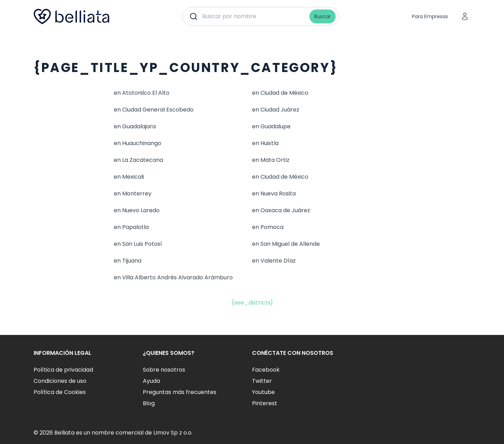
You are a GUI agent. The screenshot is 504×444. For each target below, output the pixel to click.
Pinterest (265, 403)
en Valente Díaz (274, 261)
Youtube (263, 392)
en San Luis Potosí (138, 244)
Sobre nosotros (164, 370)
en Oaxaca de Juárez (281, 210)
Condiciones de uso (60, 381)
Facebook (266, 370)
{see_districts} (252, 303)
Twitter (262, 381)
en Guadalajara (135, 126)
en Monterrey (133, 194)
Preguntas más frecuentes (180, 392)
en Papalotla (131, 227)
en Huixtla (265, 143)
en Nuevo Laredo (137, 210)
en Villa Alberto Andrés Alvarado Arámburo (173, 277)
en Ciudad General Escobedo (154, 110)
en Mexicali (129, 177)
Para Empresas (430, 16)
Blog (149, 403)
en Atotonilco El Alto (142, 93)
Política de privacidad (63, 370)
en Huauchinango (138, 143)
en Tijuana (128, 261)
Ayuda (151, 381)
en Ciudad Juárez (276, 110)
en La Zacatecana (138, 160)
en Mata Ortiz (271, 160)
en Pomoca (268, 227)
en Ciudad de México (280, 93)
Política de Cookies (60, 392)
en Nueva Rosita (274, 194)
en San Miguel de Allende (286, 244)
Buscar (323, 16)
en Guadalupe (271, 126)
